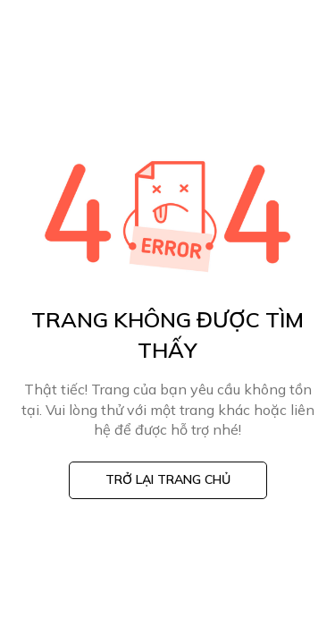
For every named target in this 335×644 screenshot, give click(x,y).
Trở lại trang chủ (168, 479)
